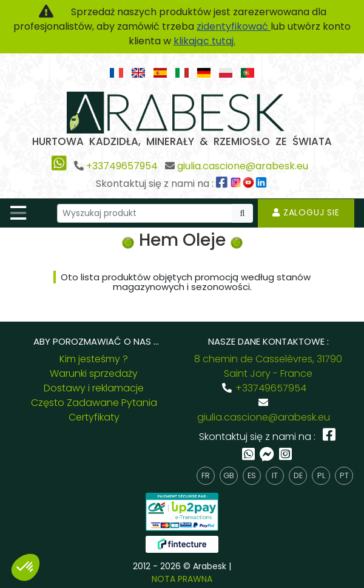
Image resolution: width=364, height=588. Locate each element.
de (298, 475)
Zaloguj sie (306, 212)
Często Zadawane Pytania (94, 403)
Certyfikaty (94, 417)
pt (344, 475)
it (275, 475)
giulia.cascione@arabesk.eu (243, 166)
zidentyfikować (234, 26)
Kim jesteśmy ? (94, 359)
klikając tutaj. (204, 41)
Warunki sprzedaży (94, 373)
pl (321, 475)
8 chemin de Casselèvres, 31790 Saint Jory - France (268, 366)
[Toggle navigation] (18, 213)
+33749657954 (122, 166)
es (252, 475)
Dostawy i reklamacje (94, 388)
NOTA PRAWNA (182, 579)
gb (229, 475)
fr (206, 475)
